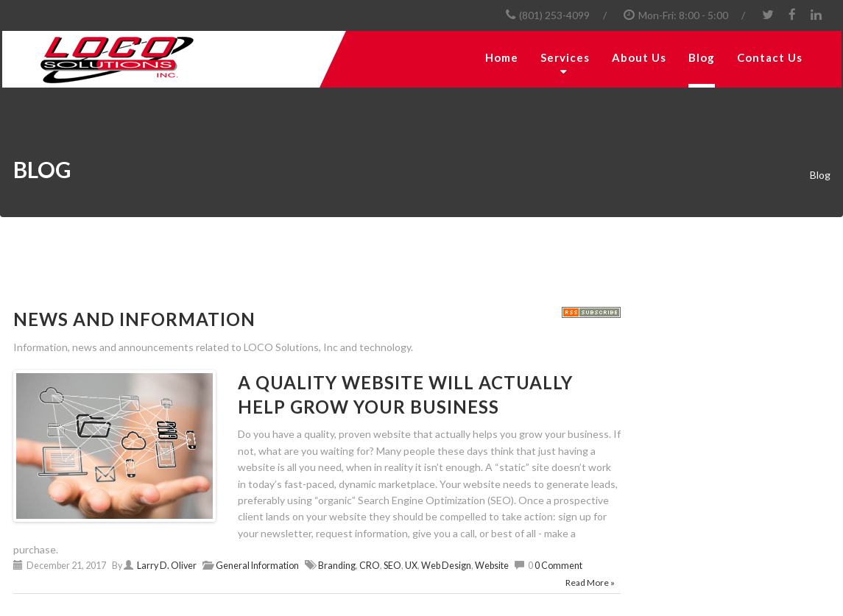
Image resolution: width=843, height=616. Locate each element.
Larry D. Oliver (167, 566)
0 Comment (558, 566)
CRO (370, 566)
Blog (702, 57)
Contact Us (770, 57)
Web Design (446, 566)
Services (565, 57)
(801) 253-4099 (554, 15)
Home (502, 57)
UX (411, 566)
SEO (392, 566)
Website (492, 566)
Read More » (590, 583)
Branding (337, 566)
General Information (257, 566)
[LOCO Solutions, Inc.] (161, 59)
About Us (639, 57)
